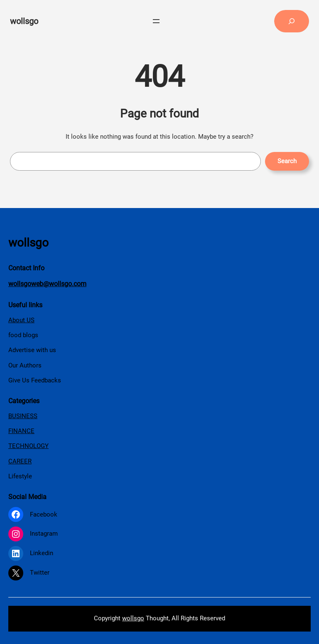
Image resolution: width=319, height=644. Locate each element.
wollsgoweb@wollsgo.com (47, 284)
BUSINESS (23, 416)
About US (21, 320)
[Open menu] (156, 21)
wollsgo (24, 21)
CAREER (20, 461)
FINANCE (21, 431)
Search (287, 161)
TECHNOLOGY (28, 446)
